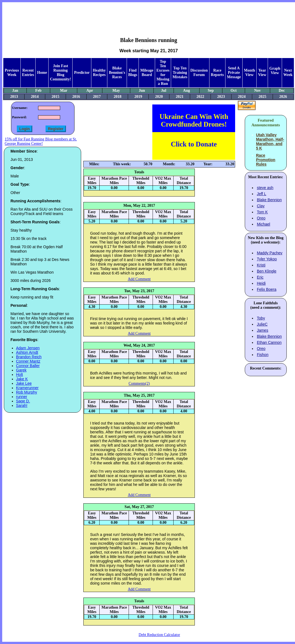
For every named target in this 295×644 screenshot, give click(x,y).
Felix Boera (267, 289)
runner (22, 397)
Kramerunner (27, 388)
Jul (164, 91)
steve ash (265, 188)
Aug (186, 91)
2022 (200, 97)
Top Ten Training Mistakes (180, 73)
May (116, 91)
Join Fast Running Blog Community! (60, 73)
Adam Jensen (28, 348)
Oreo (261, 218)
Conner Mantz (28, 361)
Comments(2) (139, 383)
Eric (260, 277)
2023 (221, 97)
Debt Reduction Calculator (159, 635)
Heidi (261, 283)
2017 (97, 97)
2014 (35, 97)
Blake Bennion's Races (117, 73)
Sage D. (23, 401)
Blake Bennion (269, 200)
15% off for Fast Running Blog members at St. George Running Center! (41, 141)
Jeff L (262, 194)
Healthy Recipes (99, 73)
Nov (257, 91)
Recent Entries (28, 73)
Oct (234, 91)
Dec (282, 91)
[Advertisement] (149, 15)
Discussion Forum (199, 73)
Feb (38, 91)
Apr (90, 91)
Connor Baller (28, 366)
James (263, 330)
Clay (261, 206)
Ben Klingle (267, 271)
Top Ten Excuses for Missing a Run (163, 73)
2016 (76, 97)
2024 (242, 97)
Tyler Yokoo (267, 259)
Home (42, 73)
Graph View (275, 71)
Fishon (263, 355)
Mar (64, 91)
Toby (261, 318)
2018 (118, 97)
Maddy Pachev (270, 253)
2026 (283, 97)
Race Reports (217, 73)
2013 (14, 97)
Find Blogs (133, 73)
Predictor (82, 73)
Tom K (262, 212)
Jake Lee (24, 383)
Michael (264, 224)
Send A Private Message (234, 73)
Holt (19, 375)
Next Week (288, 73)
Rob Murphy (26, 392)
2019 (138, 97)
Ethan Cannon (269, 342)
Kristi (261, 265)
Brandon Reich (29, 357)
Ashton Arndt (27, 352)
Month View (249, 73)
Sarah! (22, 405)
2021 (180, 97)
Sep (211, 91)
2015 (55, 97)
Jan (15, 91)
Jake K (22, 379)
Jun (142, 91)
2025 (262, 97)
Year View (262, 73)
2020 (159, 97)
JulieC (262, 324)
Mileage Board (147, 73)
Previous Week (12, 73)
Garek (21, 370)
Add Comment (139, 279)
